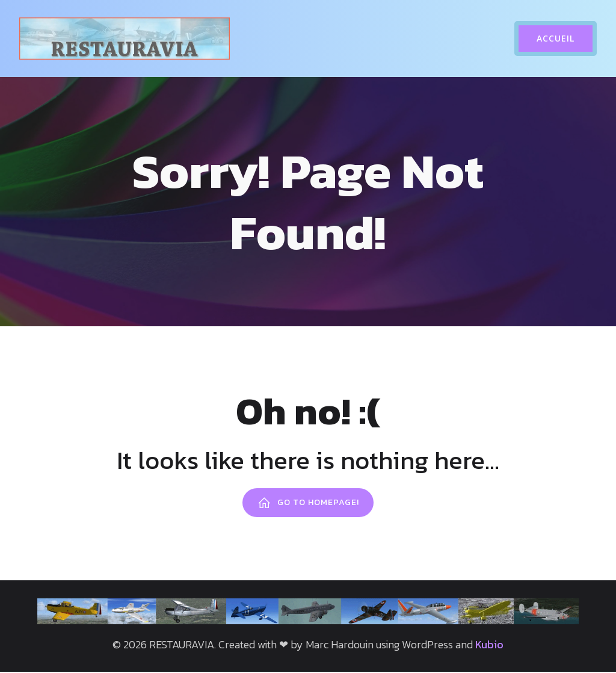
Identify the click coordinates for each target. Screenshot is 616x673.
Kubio (489, 646)
